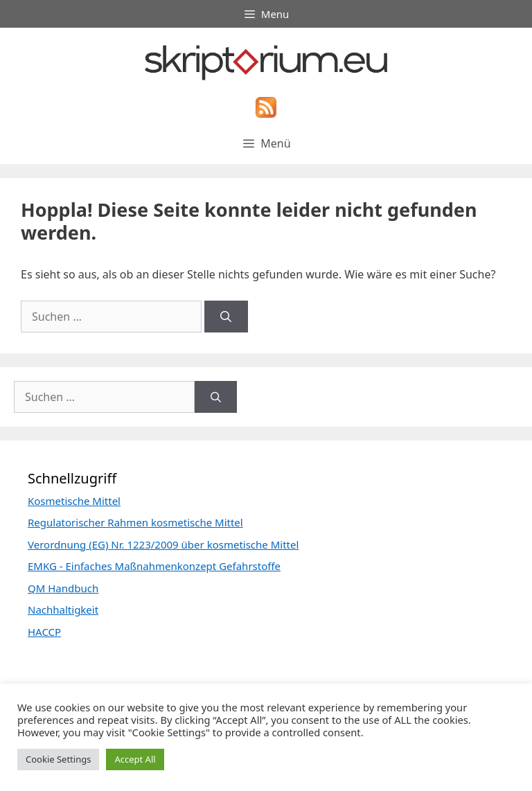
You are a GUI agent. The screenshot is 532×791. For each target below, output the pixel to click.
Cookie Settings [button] (58, 759)
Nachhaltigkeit (63, 610)
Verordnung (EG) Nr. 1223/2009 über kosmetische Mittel (163, 544)
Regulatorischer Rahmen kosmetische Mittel (135, 522)
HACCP (44, 632)
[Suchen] (226, 317)
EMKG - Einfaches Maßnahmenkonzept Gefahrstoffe (154, 566)
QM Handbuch (63, 588)
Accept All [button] (135, 759)
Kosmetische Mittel (74, 501)
